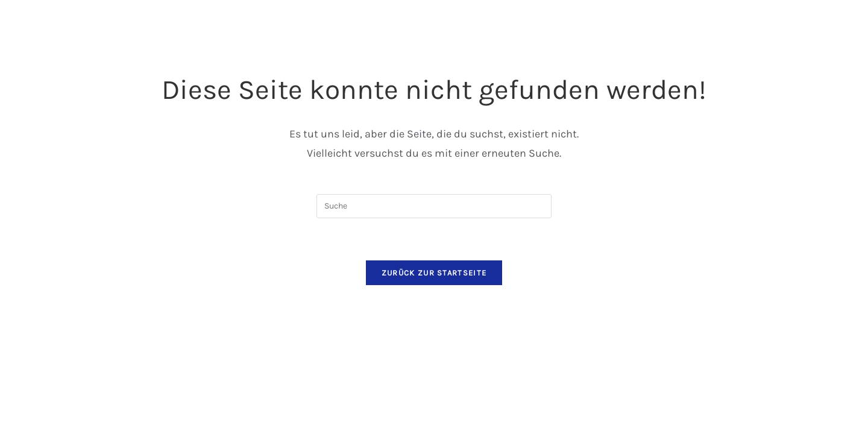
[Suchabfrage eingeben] (434, 206)
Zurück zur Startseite (434, 273)
